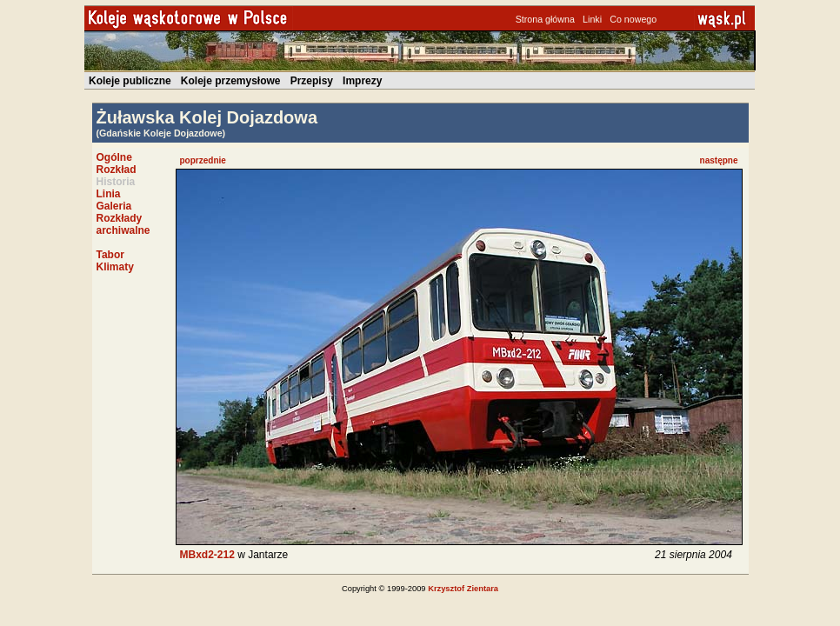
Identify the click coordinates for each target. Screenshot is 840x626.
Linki (592, 19)
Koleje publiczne (130, 81)
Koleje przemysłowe (231, 81)
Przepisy (312, 81)
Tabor (110, 255)
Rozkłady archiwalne (123, 224)
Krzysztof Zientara (463, 589)
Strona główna (545, 19)
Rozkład (117, 170)
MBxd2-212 (207, 555)
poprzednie (203, 160)
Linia (109, 194)
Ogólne (114, 157)
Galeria (114, 206)
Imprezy (362, 81)
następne (719, 160)
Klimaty (115, 267)
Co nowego (633, 19)
